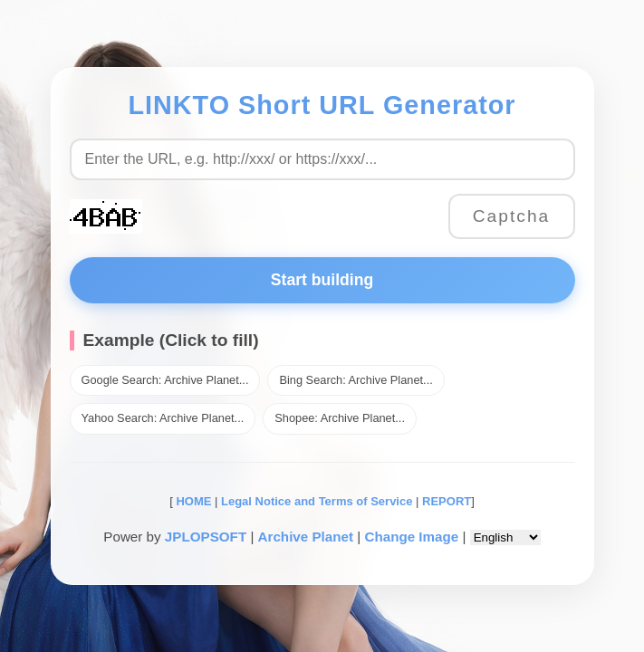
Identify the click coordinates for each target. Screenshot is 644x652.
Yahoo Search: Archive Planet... (163, 418)
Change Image (411, 537)
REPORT (447, 501)
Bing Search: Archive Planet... (356, 380)
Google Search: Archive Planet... (165, 380)
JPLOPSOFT (206, 537)
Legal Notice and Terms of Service (317, 501)
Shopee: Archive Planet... (340, 418)
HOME (192, 501)
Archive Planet (306, 537)
